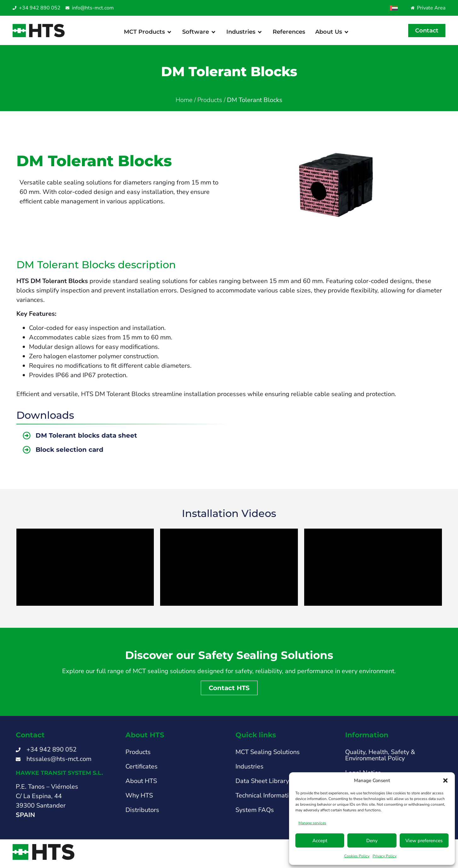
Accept (320, 841)
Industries (249, 770)
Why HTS (139, 799)
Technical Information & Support (281, 799)
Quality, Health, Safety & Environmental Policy (380, 759)
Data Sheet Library (262, 784)
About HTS (141, 784)
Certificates (142, 770)
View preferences (424, 841)
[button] (445, 780)
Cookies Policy (357, 856)
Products (210, 103)
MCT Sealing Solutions (268, 755)
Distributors (142, 813)
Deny (372, 841)
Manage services (312, 823)
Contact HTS (229, 691)
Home (184, 103)
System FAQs (255, 813)
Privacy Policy (385, 856)
